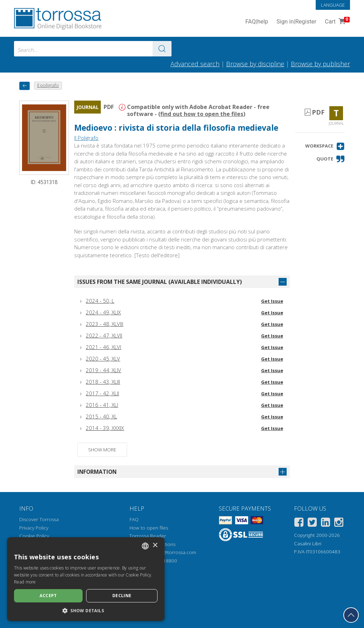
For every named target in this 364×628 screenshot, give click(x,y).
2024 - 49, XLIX (103, 312)
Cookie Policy (34, 536)
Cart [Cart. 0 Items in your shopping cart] (337, 22)
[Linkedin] (325, 523)
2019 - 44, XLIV (103, 370)
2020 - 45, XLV (103, 359)
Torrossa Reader (148, 536)
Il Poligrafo (86, 138)
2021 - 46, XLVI (103, 347)
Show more (102, 450)
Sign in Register (296, 22)
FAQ (134, 519)
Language (333, 5)
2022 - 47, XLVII (104, 335)
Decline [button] (122, 596)
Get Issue (272, 301)
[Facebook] (299, 523)
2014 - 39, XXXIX (105, 428)
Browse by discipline (255, 64)
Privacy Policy (34, 528)
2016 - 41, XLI (102, 405)
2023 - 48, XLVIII (104, 324)
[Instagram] (339, 523)
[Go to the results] (162, 49)
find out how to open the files (202, 114)
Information (97, 472)
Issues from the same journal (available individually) (160, 282)
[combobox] (93, 49)
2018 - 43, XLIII (103, 382)
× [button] (155, 545)
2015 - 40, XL (101, 416)
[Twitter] (312, 523)
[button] (325, 146)
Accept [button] (48, 596)
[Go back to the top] (351, 615)
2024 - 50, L (100, 301)
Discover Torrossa (39, 519)
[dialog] (86, 579)
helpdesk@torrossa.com (170, 552)
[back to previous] (24, 86)
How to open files (149, 528)
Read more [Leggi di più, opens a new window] (25, 582)
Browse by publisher (320, 64)
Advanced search (195, 64)
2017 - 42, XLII (102, 393)
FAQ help (257, 22)
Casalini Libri (308, 544)
